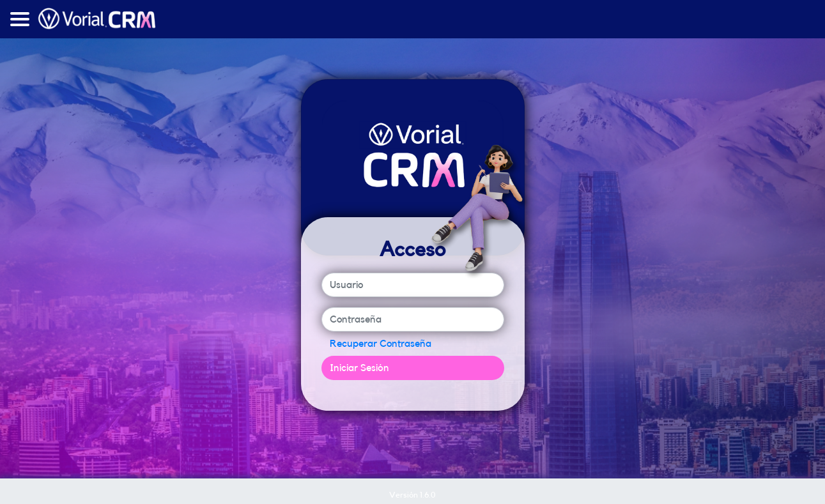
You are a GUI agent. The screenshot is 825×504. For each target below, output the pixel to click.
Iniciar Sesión (359, 368)
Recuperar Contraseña (381, 344)
